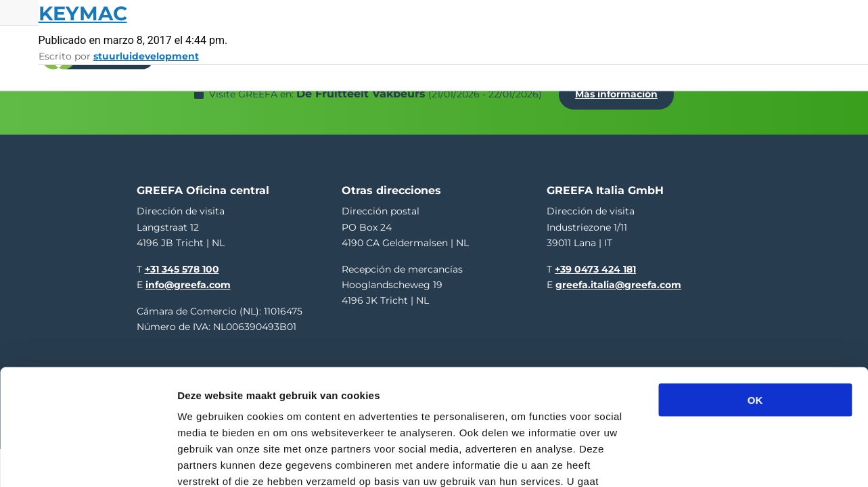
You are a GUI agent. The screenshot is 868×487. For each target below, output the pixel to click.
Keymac (83, 13)
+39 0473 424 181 (595, 262)
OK (755, 308)
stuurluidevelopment (146, 56)
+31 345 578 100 (182, 262)
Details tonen (731, 460)
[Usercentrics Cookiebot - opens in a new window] (88, 461)
